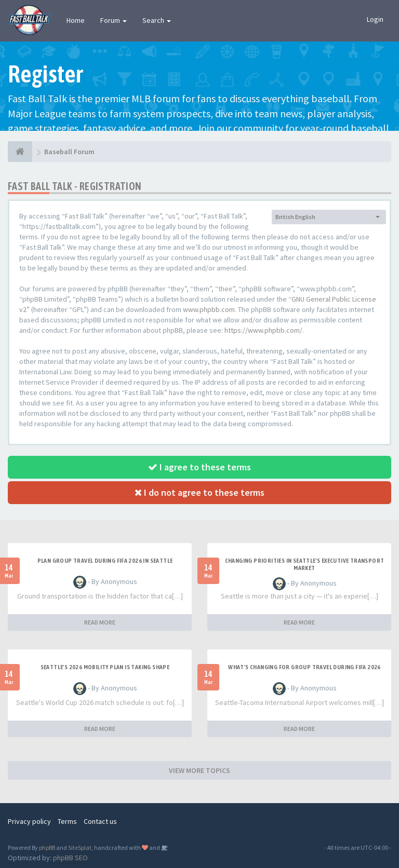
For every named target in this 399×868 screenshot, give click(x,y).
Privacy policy (29, 821)
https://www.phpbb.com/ (263, 330)
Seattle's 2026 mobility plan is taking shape (105, 667)
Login (375, 19)
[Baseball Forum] (20, 152)
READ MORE (100, 622)
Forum (114, 20)
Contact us (100, 821)
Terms (67, 821)
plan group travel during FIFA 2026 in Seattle (105, 561)
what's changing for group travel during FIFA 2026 (304, 667)
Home (76, 20)
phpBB (47, 847)
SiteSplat (80, 847)
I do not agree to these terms (199, 492)
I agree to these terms (199, 467)
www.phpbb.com (209, 309)
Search (157, 20)
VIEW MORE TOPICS (199, 770)
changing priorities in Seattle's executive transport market (305, 564)
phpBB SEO (70, 858)
